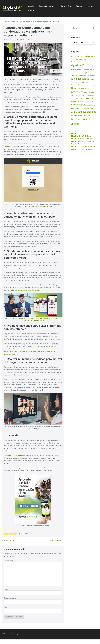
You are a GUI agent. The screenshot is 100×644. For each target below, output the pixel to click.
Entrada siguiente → (57, 541)
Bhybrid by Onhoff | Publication (82, 139)
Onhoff (9, 455)
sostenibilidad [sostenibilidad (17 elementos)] (78, 105)
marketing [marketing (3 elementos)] (92, 85)
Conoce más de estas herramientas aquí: (26, 290)
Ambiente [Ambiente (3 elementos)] (74, 57)
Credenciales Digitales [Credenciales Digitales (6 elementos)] (79, 62)
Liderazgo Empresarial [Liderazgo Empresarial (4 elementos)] (78, 85)
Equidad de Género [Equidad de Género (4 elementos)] (88, 70)
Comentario (8, 561)
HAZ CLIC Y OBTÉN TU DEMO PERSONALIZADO (33, 526)
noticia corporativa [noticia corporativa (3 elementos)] (76, 96)
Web (5, 607)
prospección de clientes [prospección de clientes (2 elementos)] (88, 102)
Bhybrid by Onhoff (77, 133)
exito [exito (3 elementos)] (76, 75)
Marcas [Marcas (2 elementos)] (87, 85)
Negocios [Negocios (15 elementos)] (76, 88)
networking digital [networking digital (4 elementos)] (89, 92)
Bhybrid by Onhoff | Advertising (82, 149)
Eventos (79, 6)
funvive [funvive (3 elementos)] (80, 75)
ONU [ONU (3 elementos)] (92, 99)
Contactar (32, 11)
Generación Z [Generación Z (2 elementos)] (92, 75)
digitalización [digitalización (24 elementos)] (78, 65)
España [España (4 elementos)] (86, 73)
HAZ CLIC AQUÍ (47, 207)
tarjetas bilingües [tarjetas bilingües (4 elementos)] (90, 105)
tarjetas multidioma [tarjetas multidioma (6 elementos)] (78, 115)
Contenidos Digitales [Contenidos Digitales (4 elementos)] (81, 59)
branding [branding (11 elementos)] (87, 56)
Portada (4, 22)
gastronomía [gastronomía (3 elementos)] (85, 75)
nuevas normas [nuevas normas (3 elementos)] (86, 96)
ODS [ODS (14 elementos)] (82, 99)
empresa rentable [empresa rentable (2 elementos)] (90, 66)
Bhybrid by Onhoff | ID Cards (81, 136)
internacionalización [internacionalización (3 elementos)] (81, 82)
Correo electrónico (11, 598)
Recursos (90, 6)
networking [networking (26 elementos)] (77, 92)
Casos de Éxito (66, 6)
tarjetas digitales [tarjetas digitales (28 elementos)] (87, 112)
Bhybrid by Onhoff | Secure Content (83, 146)
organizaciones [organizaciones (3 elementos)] (75, 102)
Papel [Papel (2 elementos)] (81, 102)
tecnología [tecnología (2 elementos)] (88, 115)
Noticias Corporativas (48, 6)
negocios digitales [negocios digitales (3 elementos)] (85, 88)
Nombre (7, 589)
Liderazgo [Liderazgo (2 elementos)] (89, 82)
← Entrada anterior (8, 541)
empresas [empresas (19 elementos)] (76, 69)
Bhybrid (19, 455)
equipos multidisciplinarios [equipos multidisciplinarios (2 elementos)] (77, 73)
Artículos (31, 6)
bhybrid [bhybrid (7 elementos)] (80, 56)
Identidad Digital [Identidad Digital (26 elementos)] (80, 79)
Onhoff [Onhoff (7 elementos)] (88, 99)
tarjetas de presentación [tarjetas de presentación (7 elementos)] (80, 108)
